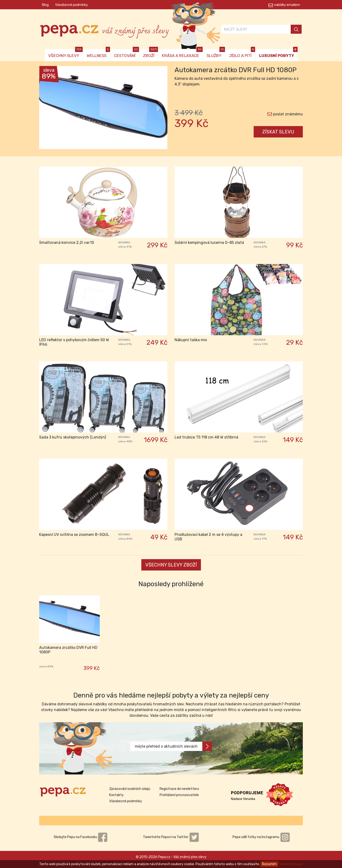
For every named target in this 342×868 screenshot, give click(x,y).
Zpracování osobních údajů (130, 789)
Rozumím (269, 864)
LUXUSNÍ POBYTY (278, 54)
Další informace (291, 864)
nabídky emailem (287, 5)
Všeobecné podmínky (71, 5)
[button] (49, 109)
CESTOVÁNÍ (126, 54)
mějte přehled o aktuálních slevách (173, 746)
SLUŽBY (216, 54)
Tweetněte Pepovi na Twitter (171, 837)
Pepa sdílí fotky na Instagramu (261, 837)
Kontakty (116, 795)
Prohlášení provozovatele (179, 795)
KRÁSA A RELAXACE (182, 54)
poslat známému (288, 114)
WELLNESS (98, 54)
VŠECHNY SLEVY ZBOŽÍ (171, 565)
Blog (45, 5)
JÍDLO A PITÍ (242, 54)
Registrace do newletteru (179, 789)
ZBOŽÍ (150, 54)
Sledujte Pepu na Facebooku (81, 837)
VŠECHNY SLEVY (65, 54)
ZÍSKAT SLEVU (278, 132)
